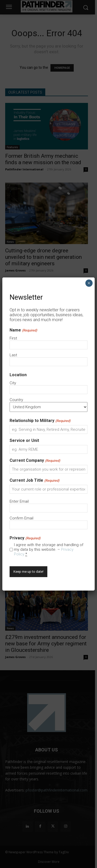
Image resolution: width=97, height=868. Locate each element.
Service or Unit (24, 440)
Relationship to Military (40, 421)
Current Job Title (34, 480)
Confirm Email (21, 518)
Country (16, 400)
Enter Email (19, 501)
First (13, 338)
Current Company (35, 460)
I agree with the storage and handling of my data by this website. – (49, 549)
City (13, 383)
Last (13, 355)
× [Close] (89, 283)
